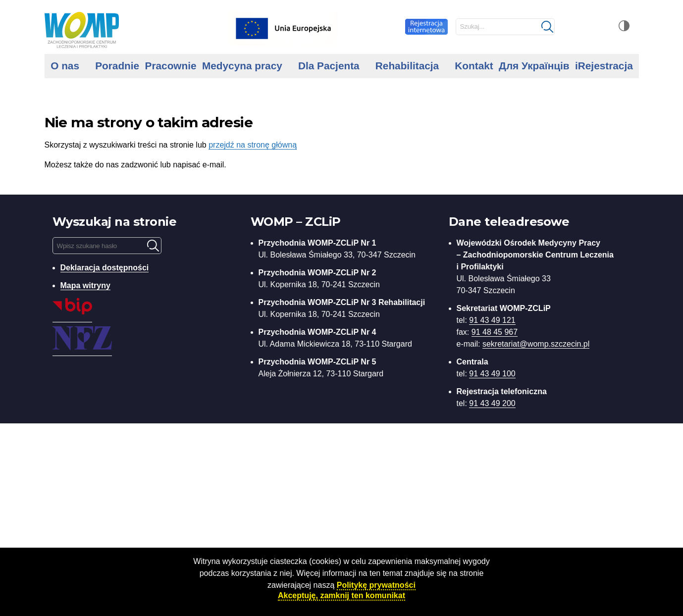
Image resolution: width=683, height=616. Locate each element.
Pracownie (171, 66)
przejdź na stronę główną (253, 145)
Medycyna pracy (242, 66)
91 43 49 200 (492, 403)
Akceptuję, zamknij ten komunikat (341, 595)
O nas (65, 66)
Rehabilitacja (407, 66)
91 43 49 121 (492, 320)
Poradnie (117, 66)
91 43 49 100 (492, 374)
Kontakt (474, 66)
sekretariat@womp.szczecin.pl (536, 344)
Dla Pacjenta (329, 66)
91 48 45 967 (495, 332)
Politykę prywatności (376, 585)
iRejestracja (604, 66)
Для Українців (534, 66)
